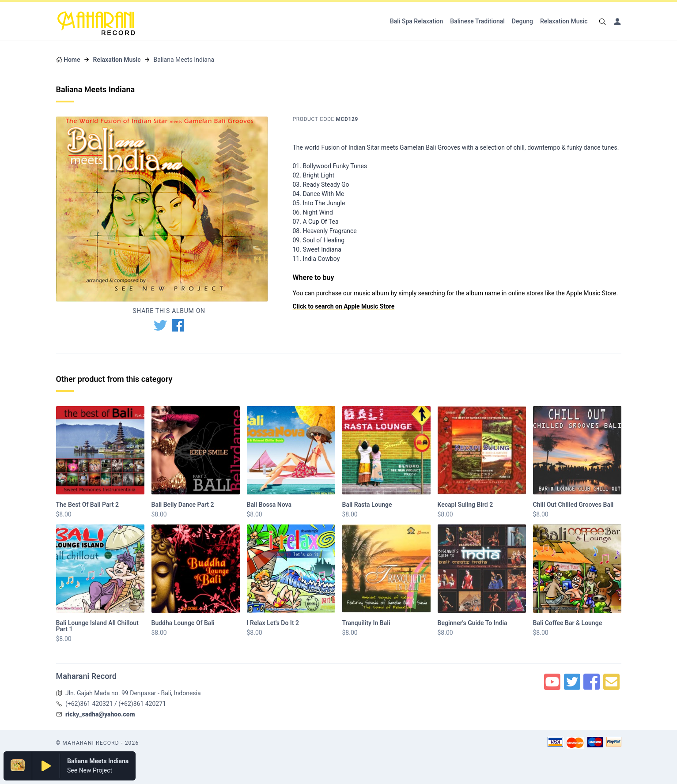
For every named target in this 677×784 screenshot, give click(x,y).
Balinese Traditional (477, 21)
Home (72, 60)
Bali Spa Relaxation (416, 21)
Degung (522, 21)
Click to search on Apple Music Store (344, 306)
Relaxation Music (564, 21)
